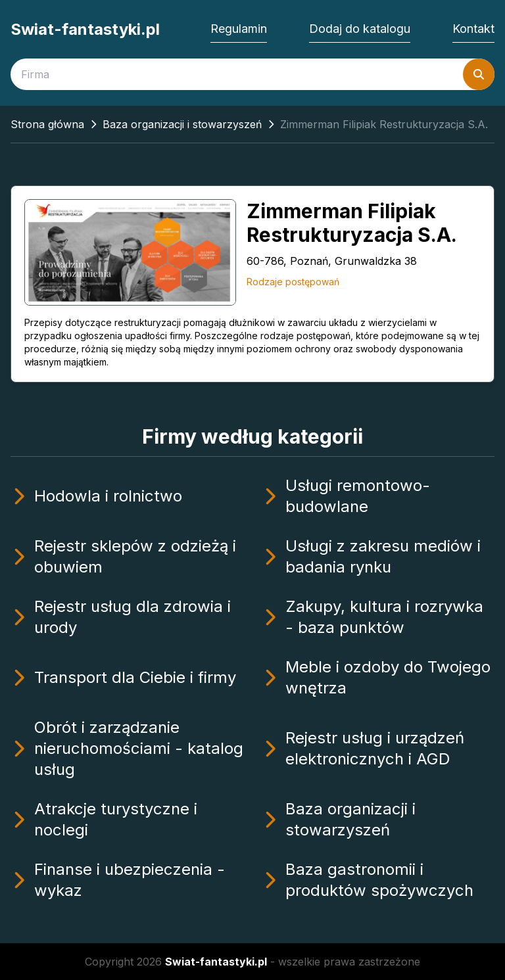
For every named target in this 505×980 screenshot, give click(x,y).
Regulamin (239, 29)
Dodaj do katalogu (360, 29)
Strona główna (47, 124)
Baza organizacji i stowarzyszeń (182, 124)
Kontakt (473, 29)
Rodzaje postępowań (293, 282)
